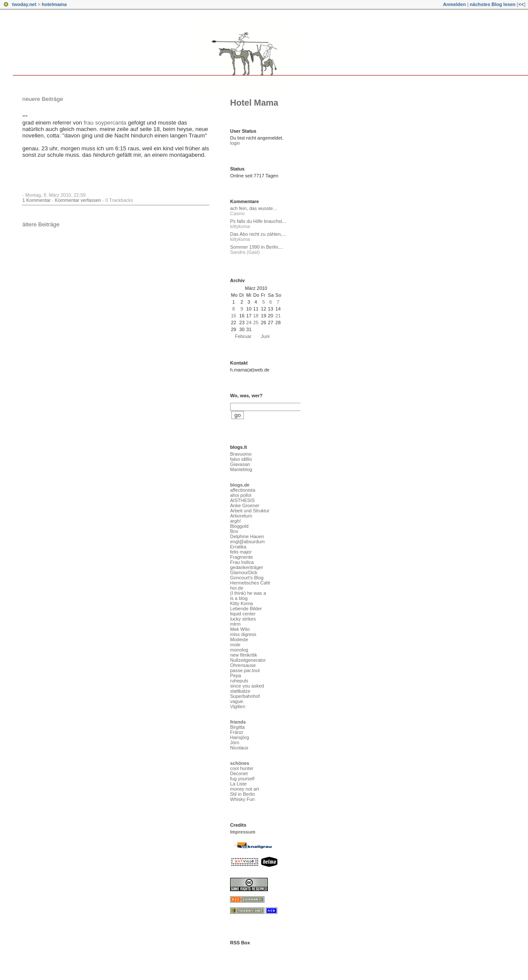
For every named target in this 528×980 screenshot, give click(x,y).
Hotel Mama (254, 103)
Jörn (235, 743)
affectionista (243, 490)
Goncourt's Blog (247, 578)
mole (235, 645)
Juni (265, 336)
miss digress (243, 634)
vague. (237, 701)
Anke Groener (245, 505)
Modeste (239, 639)
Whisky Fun (242, 799)
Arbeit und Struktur (250, 511)
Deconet (239, 773)
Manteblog (241, 469)
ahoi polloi (241, 495)
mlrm (235, 624)
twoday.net (24, 4)
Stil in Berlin (243, 794)
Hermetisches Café (250, 583)
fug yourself (242, 779)
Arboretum (241, 516)
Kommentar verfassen (78, 200)
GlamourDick (244, 572)
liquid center (243, 614)
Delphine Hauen (247, 536)
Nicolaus (239, 748)
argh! (235, 521)
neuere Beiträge (43, 99)
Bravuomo (241, 454)
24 (249, 323)
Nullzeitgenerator (248, 660)
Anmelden (454, 4)
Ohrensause (243, 665)
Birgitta (237, 727)
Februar (243, 336)
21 (278, 316)
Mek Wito (240, 629)
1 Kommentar (36, 200)
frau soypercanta (105, 123)
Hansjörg (240, 737)
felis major (241, 552)
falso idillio (241, 459)
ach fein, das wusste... (253, 208)
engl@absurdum (247, 542)
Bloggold (239, 526)
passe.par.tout (245, 670)
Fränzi (237, 732)
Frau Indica (242, 562)
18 (256, 316)
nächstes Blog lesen (492, 4)
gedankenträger (247, 567)
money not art (244, 789)
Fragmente (241, 557)
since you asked (247, 686)
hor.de (237, 588)
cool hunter (242, 768)
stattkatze (240, 691)
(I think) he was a (248, 593)
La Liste (238, 784)
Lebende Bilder (246, 609)
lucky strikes (243, 619)
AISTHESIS (242, 500)
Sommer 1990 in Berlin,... (257, 247)
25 (256, 323)
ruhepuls (239, 681)
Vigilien (238, 706)
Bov (234, 531)
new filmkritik (244, 655)
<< (521, 4)
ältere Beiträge (41, 224)
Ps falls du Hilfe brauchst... (258, 221)
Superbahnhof (245, 696)
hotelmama (54, 4)
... (25, 114)
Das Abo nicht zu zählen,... (258, 234)
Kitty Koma (241, 603)
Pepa (236, 676)
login (235, 143)
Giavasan (240, 464)
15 (234, 316)
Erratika (238, 547)
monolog (239, 650)
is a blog (239, 598)
